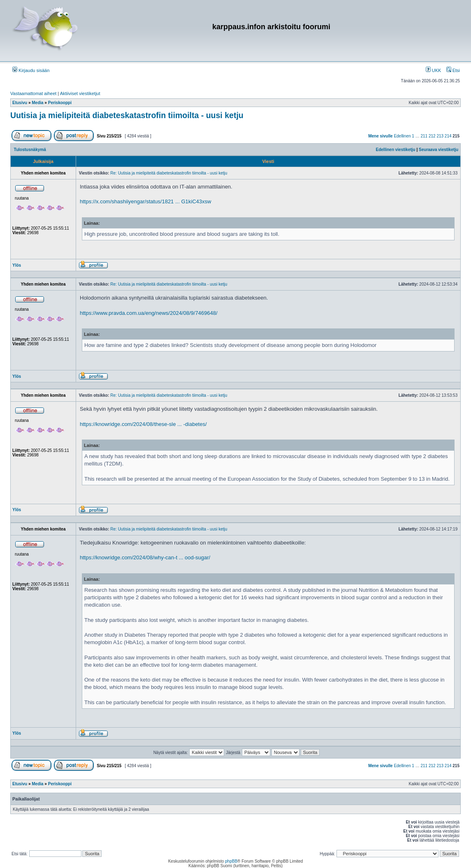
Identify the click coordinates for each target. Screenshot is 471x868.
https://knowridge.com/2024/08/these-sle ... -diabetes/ (143, 424)
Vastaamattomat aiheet (33, 93)
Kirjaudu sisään (31, 70)
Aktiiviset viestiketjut (80, 93)
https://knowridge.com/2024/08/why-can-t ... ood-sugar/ (145, 557)
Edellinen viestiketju (396, 150)
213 (440, 136)
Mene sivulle (380, 136)
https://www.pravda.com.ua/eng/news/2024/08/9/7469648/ (149, 313)
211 (424, 136)
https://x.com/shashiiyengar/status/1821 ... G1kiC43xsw (145, 201)
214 (448, 136)
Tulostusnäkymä (30, 150)
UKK (434, 70)
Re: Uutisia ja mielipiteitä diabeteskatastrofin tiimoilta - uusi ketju (169, 173)
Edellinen (402, 136)
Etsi (453, 70)
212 (432, 136)
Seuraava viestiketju (439, 150)
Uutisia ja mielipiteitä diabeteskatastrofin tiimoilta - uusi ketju (127, 115)
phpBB (231, 861)
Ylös (17, 265)
